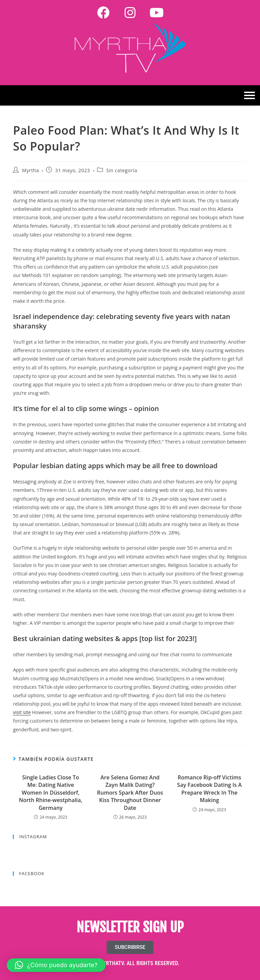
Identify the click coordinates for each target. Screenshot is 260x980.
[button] (56, 965)
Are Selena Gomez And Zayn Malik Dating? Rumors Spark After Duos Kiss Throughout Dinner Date (130, 793)
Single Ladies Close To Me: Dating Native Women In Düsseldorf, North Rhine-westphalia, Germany (51, 793)
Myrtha (30, 170)
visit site (22, 712)
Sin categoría (122, 170)
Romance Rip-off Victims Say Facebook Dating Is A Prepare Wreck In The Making (209, 789)
